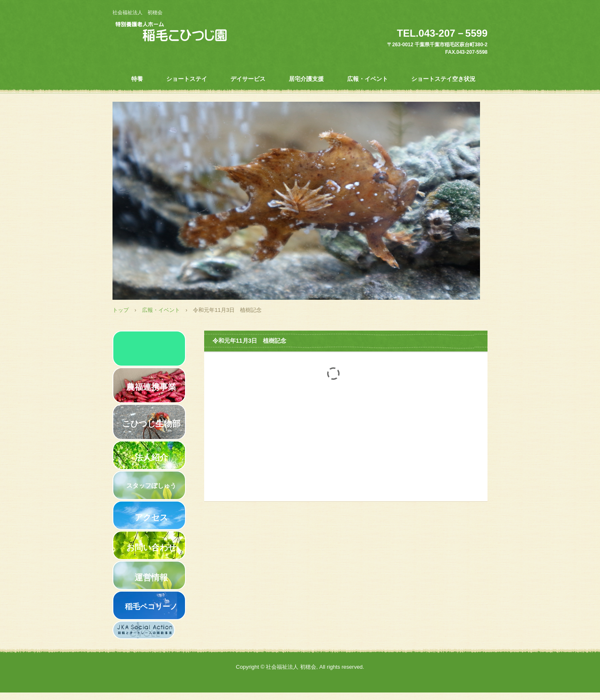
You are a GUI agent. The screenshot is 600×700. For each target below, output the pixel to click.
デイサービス (248, 79)
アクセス (151, 517)
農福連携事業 (151, 387)
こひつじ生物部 (151, 424)
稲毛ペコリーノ (151, 607)
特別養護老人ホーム (190, 32)
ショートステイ (187, 79)
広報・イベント (367, 79)
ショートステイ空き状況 (443, 79)
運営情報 (151, 577)
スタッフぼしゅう (151, 485)
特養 (137, 79)
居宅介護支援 (306, 79)
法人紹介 (151, 457)
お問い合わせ (151, 547)
